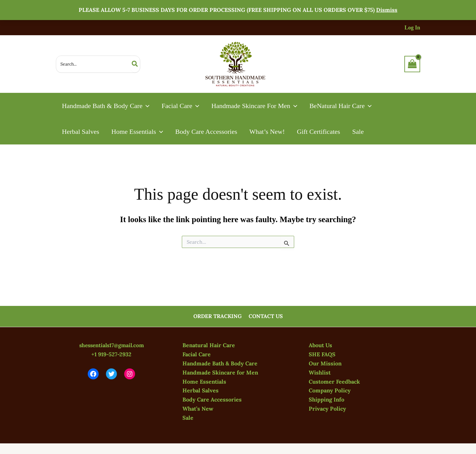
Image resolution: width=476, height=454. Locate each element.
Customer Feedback (334, 382)
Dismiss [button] (387, 10)
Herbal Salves (201, 391)
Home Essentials (204, 382)
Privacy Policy (327, 409)
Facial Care (197, 355)
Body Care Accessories (212, 400)
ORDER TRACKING (218, 317)
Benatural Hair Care (209, 346)
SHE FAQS (322, 355)
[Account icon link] (412, 28)
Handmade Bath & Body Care (220, 364)
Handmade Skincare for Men (220, 373)
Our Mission (325, 364)
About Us (320, 346)
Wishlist (320, 373)
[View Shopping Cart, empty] (412, 64)
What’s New (198, 409)
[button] (146, 106)
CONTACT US (266, 317)
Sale (188, 418)
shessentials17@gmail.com (112, 346)
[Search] (135, 64)
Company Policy (330, 391)
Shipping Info (326, 400)
